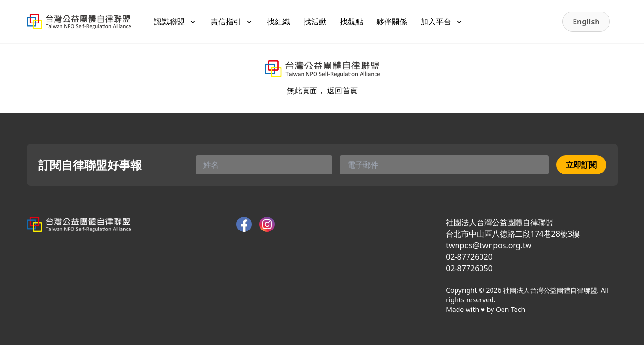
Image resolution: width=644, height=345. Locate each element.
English (586, 22)
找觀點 (351, 22)
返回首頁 (342, 91)
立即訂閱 (581, 165)
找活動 (315, 22)
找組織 (279, 22)
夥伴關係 (392, 22)
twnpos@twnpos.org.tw (489, 245)
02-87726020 (469, 257)
